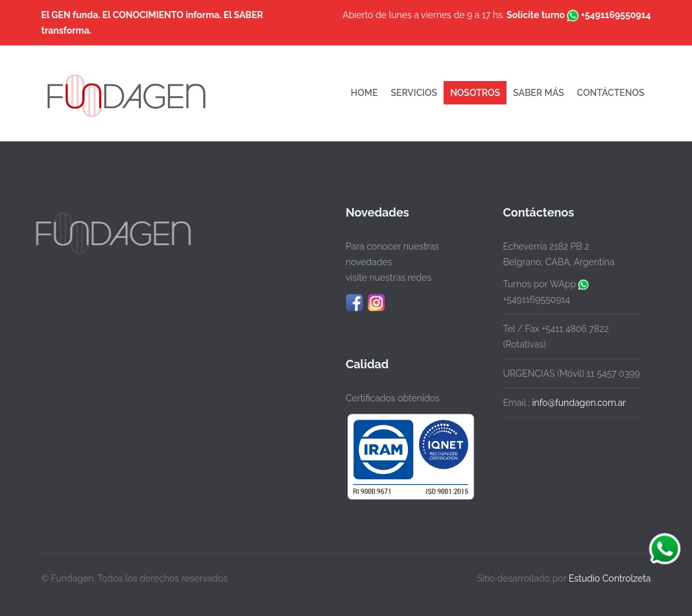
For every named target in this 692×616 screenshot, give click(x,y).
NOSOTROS (475, 93)
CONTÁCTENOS (611, 93)
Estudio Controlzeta (610, 577)
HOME (364, 93)
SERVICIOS (414, 93)
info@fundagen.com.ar (577, 403)
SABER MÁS (538, 93)
